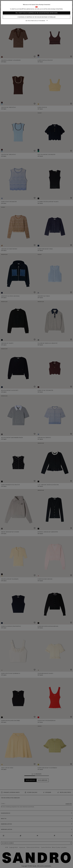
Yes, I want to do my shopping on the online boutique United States (37, 13)
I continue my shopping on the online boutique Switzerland (36, 17)
